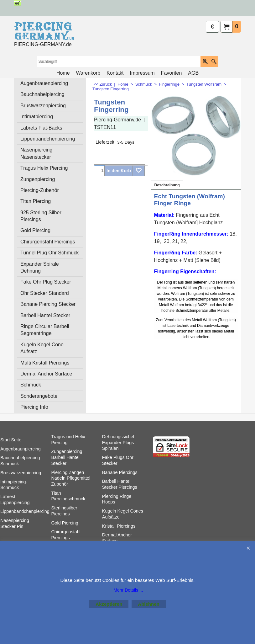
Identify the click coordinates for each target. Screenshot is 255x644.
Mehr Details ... (128, 590)
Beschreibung (167, 217)
